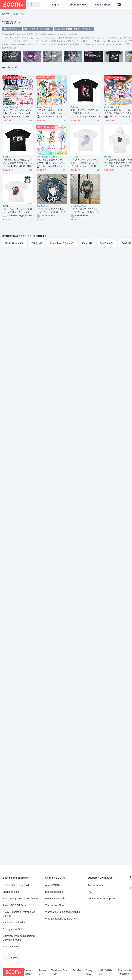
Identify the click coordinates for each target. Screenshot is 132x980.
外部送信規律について (106, 972)
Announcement (96, 885)
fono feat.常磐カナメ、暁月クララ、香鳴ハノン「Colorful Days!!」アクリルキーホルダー (52, 161)
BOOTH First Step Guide (16, 885)
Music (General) (10, 107)
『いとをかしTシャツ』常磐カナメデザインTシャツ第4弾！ (17, 211)
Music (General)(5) (14, 243)
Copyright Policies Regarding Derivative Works (19, 938)
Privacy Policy (89, 972)
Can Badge (42, 206)
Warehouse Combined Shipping (63, 912)
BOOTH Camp (11, 946)
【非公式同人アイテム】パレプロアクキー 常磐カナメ (85, 211)
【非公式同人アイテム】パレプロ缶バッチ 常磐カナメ (51, 211)
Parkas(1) (87, 243)
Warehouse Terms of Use (60, 972)
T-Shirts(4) (37, 243)
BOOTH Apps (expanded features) (22, 899)
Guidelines (78, 970)
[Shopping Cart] (119, 5)
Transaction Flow (55, 905)
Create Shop (103, 5)
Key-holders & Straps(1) (62, 243)
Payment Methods (55, 899)
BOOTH (6, 14)
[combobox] (33, 5)
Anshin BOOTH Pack (14, 905)
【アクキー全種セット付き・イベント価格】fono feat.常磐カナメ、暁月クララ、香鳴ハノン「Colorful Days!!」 (51, 112)
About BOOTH (78, 5)
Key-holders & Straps (47, 157)
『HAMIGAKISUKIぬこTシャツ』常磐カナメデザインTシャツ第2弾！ (18, 161)
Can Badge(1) (107, 243)
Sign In (56, 5)
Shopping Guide (54, 892)
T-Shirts (74, 107)
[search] (36, 5)
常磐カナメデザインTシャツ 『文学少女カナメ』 (85, 112)
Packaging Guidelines (15, 923)
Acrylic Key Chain (79, 206)
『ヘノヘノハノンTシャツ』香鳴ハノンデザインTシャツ (85, 161)
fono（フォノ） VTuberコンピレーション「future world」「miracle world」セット (17, 112)
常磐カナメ (19, 14)
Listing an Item (11, 892)
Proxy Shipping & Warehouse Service (19, 914)
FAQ (90, 892)
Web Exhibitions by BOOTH (60, 919)
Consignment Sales (13, 929)
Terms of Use (43, 972)
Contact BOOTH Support (101, 899)
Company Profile (28, 972)
